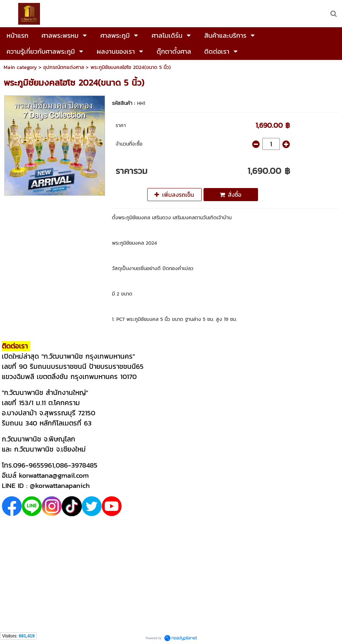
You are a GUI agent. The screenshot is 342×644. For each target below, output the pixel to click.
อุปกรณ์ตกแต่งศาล (64, 67)
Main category (20, 67)
